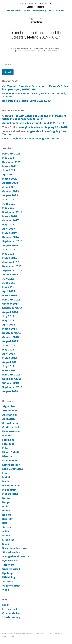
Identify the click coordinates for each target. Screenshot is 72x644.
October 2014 (11, 304)
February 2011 (11, 375)
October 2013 (11, 337)
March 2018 (10, 216)
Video (6, 590)
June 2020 (9, 187)
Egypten (7, 436)
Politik (6, 511)
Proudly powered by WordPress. (23, 634)
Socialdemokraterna (15, 548)
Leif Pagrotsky (11, 465)
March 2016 (10, 258)
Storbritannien (11, 552)
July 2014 (8, 316)
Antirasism (9, 419)
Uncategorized (11, 569)
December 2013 (12, 333)
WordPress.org (11, 617)
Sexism (7, 527)
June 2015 (9, 283)
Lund (5, 473)
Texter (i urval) (39, 11)
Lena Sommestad (13, 469)
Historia (7, 456)
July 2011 (8, 366)
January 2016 (11, 262)
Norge (6, 502)
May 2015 (8, 287)
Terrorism (8, 565)
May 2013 (8, 350)
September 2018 (12, 212)
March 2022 (10, 166)
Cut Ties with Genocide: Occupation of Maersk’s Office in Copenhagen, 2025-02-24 (35, 88)
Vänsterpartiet (11, 586)
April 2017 (9, 229)
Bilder (27, 11)
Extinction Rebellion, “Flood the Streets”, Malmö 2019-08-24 (36, 35)
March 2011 (10, 370)
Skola (6, 544)
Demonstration (11, 431)
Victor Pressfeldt (36, 7)
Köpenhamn (10, 461)
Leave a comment (52, 51)
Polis (5, 506)
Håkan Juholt (11, 452)
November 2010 (12, 379)
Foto (53, 48)
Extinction (20, 51)
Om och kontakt (15, 11)
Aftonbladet (10, 411)
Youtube (60, 11)
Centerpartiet (11, 427)
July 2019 (8, 199)
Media (6, 481)
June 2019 (9, 204)
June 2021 (9, 170)
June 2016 (9, 249)
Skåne (6, 536)
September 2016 (12, 241)
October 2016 (11, 237)
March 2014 (10, 329)
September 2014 (12, 308)
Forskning (8, 444)
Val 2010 (8, 581)
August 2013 (10, 341)
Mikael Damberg (12, 486)
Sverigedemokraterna (16, 556)
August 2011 (10, 362)
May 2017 (8, 224)
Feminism (8, 440)
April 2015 (9, 291)
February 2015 (11, 300)
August (7, 123)
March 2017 (10, 233)
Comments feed (12, 613)
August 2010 (10, 391)
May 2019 (8, 208)
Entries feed (10, 609)
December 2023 (12, 162)
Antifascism (9, 415)
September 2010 (12, 387)
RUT (5, 523)
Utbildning (9, 577)
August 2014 (10, 312)
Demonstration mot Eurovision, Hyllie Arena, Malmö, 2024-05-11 (34, 95)
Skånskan (8, 540)
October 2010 (11, 383)
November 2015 (12, 266)
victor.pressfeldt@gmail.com (22, 48)
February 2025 (11, 154)
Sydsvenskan (10, 561)
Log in (6, 605)
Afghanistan (10, 406)
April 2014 (9, 325)
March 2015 (10, 295)
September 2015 (12, 270)
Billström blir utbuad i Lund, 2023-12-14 (27, 101)
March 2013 (10, 358)
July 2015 (8, 279)
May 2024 (8, 158)
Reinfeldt (8, 519)
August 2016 (10, 245)
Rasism (7, 515)
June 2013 (9, 345)
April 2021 (9, 174)
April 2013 (9, 354)
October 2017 (11, 220)
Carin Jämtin (10, 423)
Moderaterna (10, 494)
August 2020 (10, 183)
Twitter (51, 11)
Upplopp (7, 573)
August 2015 (10, 274)
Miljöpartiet (9, 490)
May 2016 (8, 254)
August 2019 (10, 195)
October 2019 (11, 191)
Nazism (7, 498)
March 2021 (10, 179)
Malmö (57, 48)
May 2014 (8, 320)
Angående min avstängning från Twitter (45, 127)
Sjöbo (6, 531)
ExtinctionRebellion (30, 51)
